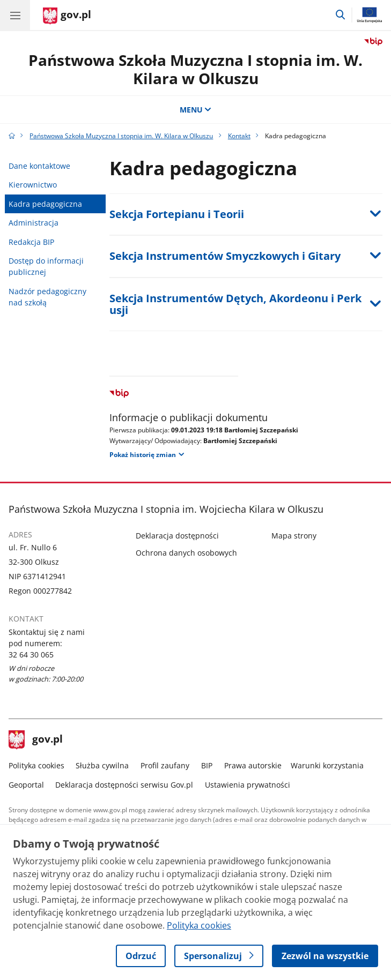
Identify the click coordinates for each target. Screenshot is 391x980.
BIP (207, 765)
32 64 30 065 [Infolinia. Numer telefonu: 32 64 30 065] (31, 654)
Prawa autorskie (253, 765)
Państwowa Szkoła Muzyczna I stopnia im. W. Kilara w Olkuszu (195, 69)
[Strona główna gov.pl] (67, 16)
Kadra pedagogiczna (45, 204)
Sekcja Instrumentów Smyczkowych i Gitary (225, 256)
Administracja (34, 223)
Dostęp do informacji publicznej (46, 266)
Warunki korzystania (327, 765)
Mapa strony (294, 536)
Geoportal (26, 785)
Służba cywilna (102, 765)
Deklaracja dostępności (177, 536)
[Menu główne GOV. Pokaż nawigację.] (15, 15)
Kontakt (239, 136)
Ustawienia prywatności (248, 785)
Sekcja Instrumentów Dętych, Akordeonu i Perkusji (235, 304)
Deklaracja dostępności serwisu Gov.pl (124, 785)
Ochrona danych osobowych (186, 553)
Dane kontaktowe (39, 166)
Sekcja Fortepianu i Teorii (177, 214)
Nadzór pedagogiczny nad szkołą (47, 297)
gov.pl (36, 740)
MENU (196, 110)
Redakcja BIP (31, 242)
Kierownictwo (33, 185)
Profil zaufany (165, 765)
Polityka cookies (36, 765)
